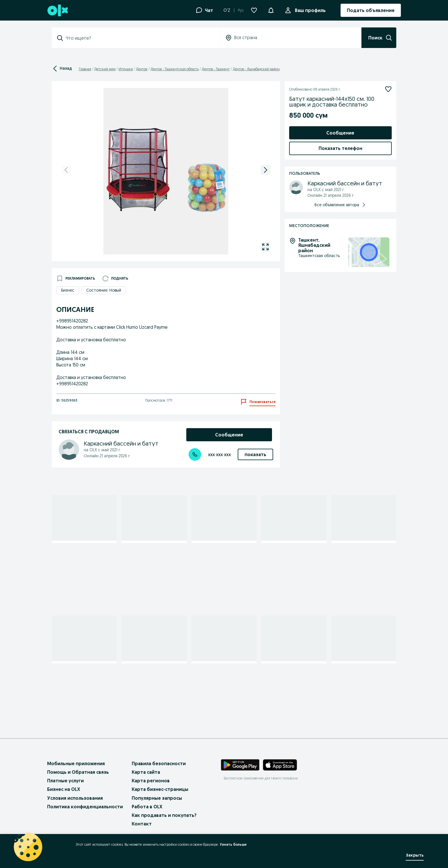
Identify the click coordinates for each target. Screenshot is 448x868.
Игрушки (126, 69)
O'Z (227, 10)
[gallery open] (265, 247)
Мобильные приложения (76, 763)
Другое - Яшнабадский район (256, 69)
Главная (85, 69)
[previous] (66, 170)
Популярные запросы (157, 798)
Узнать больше (233, 844)
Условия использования (75, 798)
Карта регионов (151, 781)
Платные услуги (65, 781)
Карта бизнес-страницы (160, 789)
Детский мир (105, 69)
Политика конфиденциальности (85, 807)
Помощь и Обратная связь (78, 772)
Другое (142, 69)
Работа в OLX (147, 807)
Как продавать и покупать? (164, 815)
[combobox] (139, 38)
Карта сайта (146, 772)
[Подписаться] (388, 89)
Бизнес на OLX (64, 789)
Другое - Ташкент (216, 69)
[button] (271, 10)
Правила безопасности (159, 763)
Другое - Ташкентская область (175, 69)
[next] (265, 170)
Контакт (142, 824)
